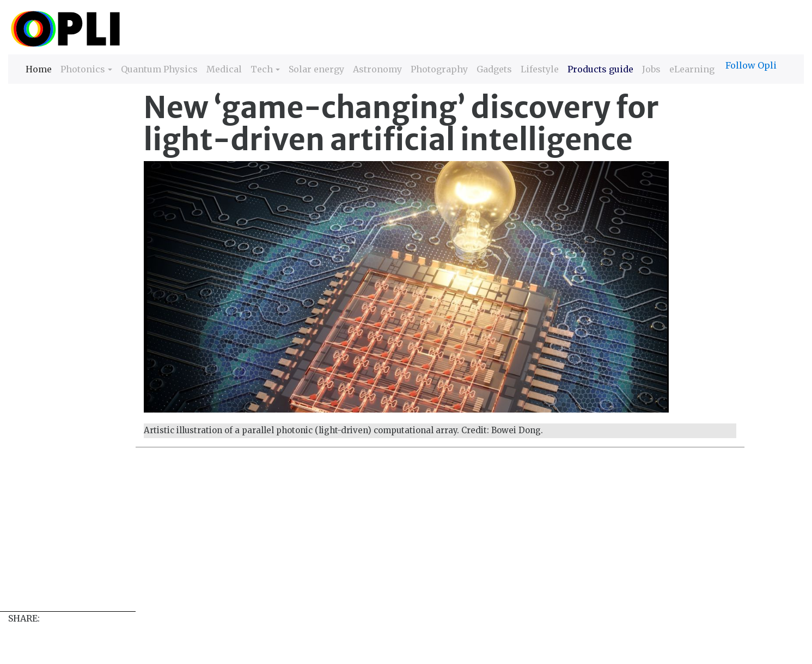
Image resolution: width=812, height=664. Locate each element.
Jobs (651, 69)
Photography (439, 69)
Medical (224, 69)
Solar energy (316, 69)
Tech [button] (262, 69)
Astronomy (377, 69)
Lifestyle (540, 69)
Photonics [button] (83, 69)
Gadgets (494, 69)
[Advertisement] (335, 535)
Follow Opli (751, 65)
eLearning (692, 69)
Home (39, 68)
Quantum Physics (159, 69)
